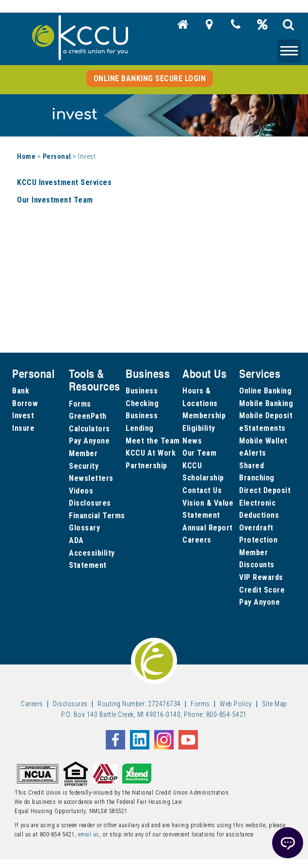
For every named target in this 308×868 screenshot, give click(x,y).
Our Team (199, 453)
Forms (80, 404)
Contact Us (202, 490)
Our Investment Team (55, 200)
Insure (23, 428)
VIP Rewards (261, 577)
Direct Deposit (265, 490)
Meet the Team (153, 441)
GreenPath (88, 416)
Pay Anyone (89, 441)
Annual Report (208, 528)
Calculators (89, 429)
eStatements (262, 428)
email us (89, 834)
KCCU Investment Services (64, 182)
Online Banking (265, 391)
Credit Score (262, 590)
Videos (81, 491)
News (192, 441)
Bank (21, 391)
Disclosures (90, 503)
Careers (197, 540)
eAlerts (253, 453)
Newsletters (91, 478)
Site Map (275, 704)
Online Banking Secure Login (150, 78)
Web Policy (236, 704)
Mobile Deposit (266, 416)
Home (26, 156)
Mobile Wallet (263, 441)
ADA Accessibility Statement (92, 553)
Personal (57, 156)
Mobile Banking (266, 403)
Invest (23, 416)
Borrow (25, 403)
